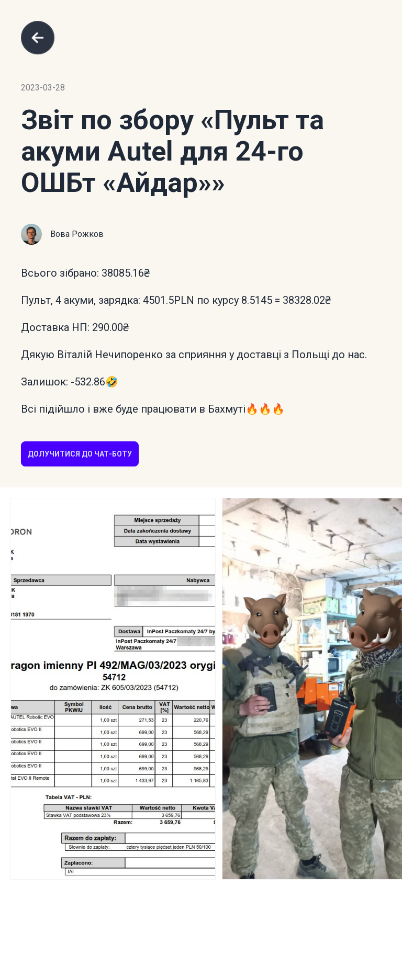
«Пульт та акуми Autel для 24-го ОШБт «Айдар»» (172, 151)
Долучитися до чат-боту (80, 454)
